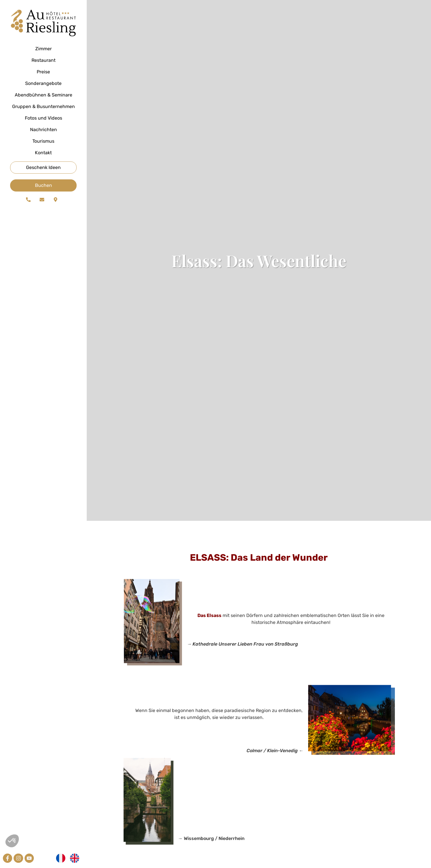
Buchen (44, 185)
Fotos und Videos (44, 118)
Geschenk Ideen (43, 167)
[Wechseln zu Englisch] (75, 858)
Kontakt (43, 153)
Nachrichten (44, 130)
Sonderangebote (43, 83)
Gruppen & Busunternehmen (44, 106)
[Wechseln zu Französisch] (61, 858)
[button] (12, 841)
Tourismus (43, 141)
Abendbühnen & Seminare (44, 95)
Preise (43, 72)
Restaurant (44, 60)
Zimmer (44, 49)
